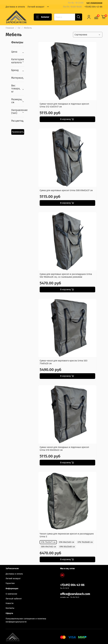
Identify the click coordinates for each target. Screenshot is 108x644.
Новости (10, 603)
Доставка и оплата (15, 7)
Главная (10, 28)
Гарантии (10, 583)
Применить (18, 132)
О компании (11, 594)
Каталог (43, 17)
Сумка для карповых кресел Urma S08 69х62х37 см (66, 190)
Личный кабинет (14, 599)
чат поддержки (94, 3)
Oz (19, 28)
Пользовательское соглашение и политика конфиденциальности (26, 620)
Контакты (10, 608)
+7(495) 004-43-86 (93, 7)
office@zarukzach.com (75, 594)
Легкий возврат (36, 7)
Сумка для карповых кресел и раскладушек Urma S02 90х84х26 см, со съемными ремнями (66, 275)
